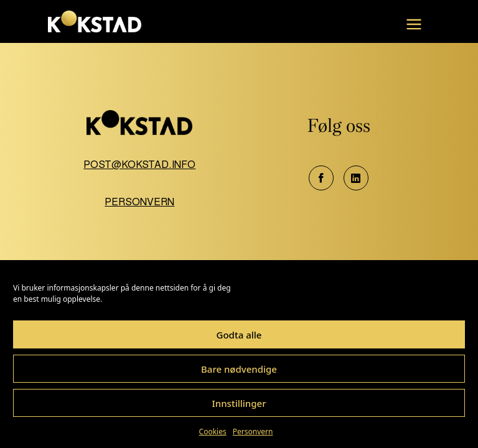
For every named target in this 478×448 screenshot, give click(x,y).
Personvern (253, 432)
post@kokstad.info (139, 165)
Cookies (213, 432)
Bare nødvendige (239, 369)
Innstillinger (239, 403)
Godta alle (239, 335)
